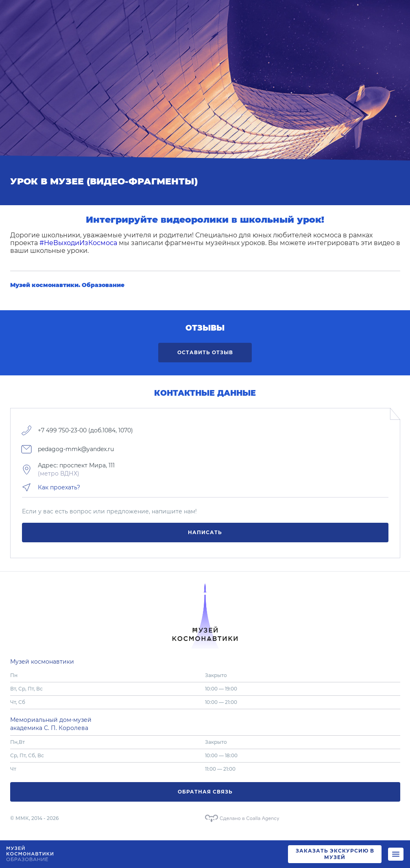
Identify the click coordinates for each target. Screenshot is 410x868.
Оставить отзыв (205, 352)
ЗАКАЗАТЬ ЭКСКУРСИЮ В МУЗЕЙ (335, 854)
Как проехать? (59, 487)
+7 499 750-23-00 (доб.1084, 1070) (85, 430)
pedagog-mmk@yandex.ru (76, 449)
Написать (205, 532)
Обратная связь (205, 792)
